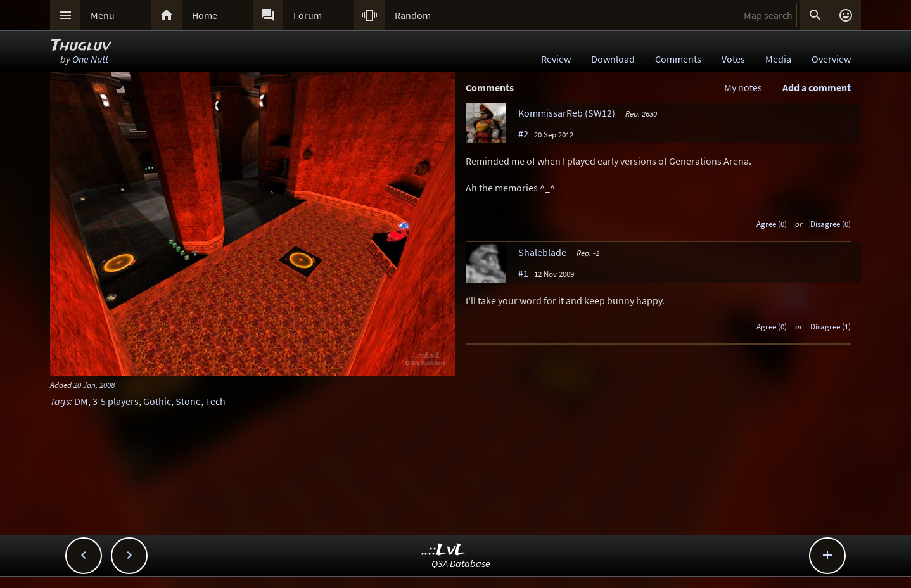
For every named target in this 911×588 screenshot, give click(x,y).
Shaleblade (542, 252)
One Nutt (90, 59)
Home (205, 15)
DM (81, 401)
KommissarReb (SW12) (567, 113)
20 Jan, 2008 (94, 385)
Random (413, 15)
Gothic (157, 401)
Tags (60, 401)
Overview (831, 59)
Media (778, 59)
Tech (215, 401)
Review (556, 59)
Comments (678, 59)
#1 (523, 273)
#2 (523, 134)
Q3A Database (461, 563)
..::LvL (444, 550)
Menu (103, 15)
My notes (743, 87)
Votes (733, 59)
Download (613, 59)
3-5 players (116, 401)
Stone (188, 401)
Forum (308, 15)
